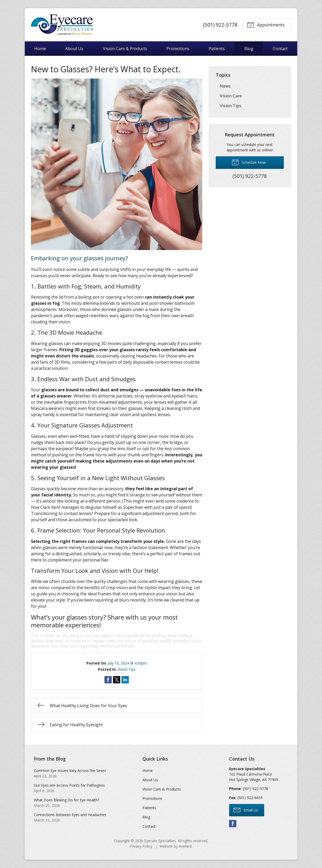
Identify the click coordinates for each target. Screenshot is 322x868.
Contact (280, 49)
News (225, 86)
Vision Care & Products (125, 49)
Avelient (185, 846)
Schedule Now (249, 162)
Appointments (266, 25)
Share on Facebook (108, 680)
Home (40, 49)
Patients (217, 49)
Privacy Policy (141, 846)
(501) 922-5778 (220, 25)
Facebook (233, 824)
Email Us (246, 810)
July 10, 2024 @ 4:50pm (127, 663)
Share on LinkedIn (125, 680)
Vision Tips (127, 669)
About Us (74, 49)
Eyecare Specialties (160, 841)
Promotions (178, 49)
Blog (249, 49)
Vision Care (231, 96)
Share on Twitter (117, 680)
